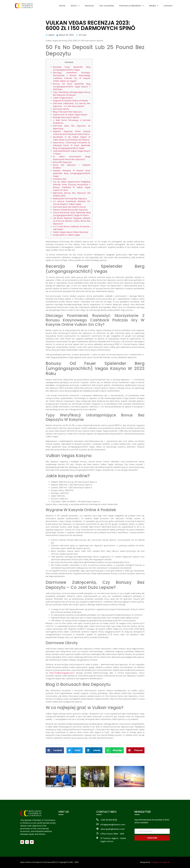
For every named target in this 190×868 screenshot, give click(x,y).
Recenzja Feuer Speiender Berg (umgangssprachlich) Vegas (72, 68)
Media (154, 6)
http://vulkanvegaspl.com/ (62, 673)
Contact (168, 6)
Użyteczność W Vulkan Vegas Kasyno (70, 115)
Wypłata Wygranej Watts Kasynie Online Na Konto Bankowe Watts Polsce (72, 133)
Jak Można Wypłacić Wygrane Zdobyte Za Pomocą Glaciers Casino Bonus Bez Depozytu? (72, 221)
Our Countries (107, 6)
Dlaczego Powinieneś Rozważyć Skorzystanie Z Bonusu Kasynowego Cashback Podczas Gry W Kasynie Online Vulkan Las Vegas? (72, 77)
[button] (55, 750)
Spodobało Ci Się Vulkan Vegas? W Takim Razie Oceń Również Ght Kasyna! (72, 138)
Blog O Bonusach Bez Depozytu (67, 112)
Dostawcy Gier (60, 179)
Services (89, 6)
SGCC (75, 6)
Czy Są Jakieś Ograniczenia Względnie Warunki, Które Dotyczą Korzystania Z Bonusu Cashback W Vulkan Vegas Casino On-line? (72, 186)
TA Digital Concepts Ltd (160, 862)
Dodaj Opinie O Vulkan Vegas (66, 235)
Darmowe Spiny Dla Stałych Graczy (69, 207)
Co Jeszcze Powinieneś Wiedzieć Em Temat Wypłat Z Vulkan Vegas (72, 203)
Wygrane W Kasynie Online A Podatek (70, 101)
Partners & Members (132, 6)
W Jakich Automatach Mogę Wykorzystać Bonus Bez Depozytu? (72, 158)
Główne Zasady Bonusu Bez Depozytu (70, 210)
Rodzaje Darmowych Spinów (66, 117)
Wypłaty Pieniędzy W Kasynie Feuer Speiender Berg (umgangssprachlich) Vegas (72, 173)
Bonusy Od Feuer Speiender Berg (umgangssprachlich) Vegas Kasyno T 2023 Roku (72, 87)
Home (62, 6)
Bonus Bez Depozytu (62, 162)
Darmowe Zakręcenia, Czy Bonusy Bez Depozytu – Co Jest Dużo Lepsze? (72, 105)
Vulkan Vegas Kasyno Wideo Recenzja (70, 232)
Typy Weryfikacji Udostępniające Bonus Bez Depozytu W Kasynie (72, 94)
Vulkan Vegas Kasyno (63, 98)
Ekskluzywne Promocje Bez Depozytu (70, 199)
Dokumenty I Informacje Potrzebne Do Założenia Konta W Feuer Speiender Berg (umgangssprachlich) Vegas (72, 145)
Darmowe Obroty (61, 109)
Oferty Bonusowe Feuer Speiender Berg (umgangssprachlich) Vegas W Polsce (72, 214)
